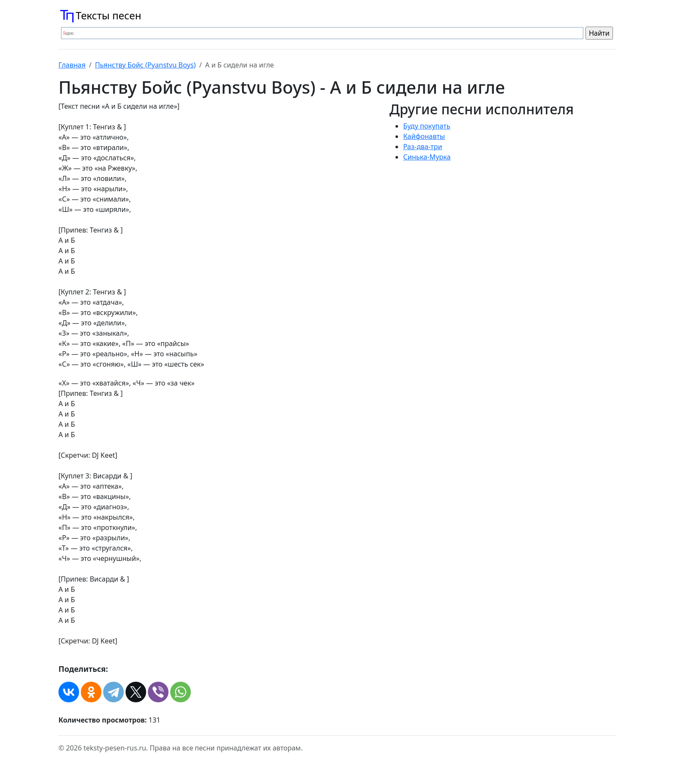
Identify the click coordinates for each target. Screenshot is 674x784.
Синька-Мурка (427, 157)
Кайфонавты (424, 136)
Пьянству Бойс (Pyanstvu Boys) (146, 65)
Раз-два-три (423, 147)
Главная (72, 65)
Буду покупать (427, 126)
